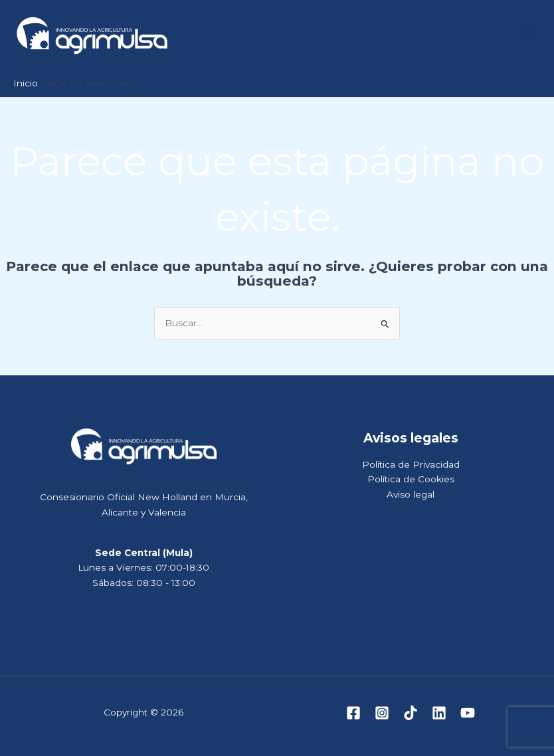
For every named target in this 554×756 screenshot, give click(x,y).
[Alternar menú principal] (528, 36)
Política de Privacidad (411, 464)
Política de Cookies (411, 479)
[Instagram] (382, 713)
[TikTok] (411, 713)
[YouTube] (468, 713)
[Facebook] (353, 713)
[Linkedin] (439, 713)
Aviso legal (411, 494)
